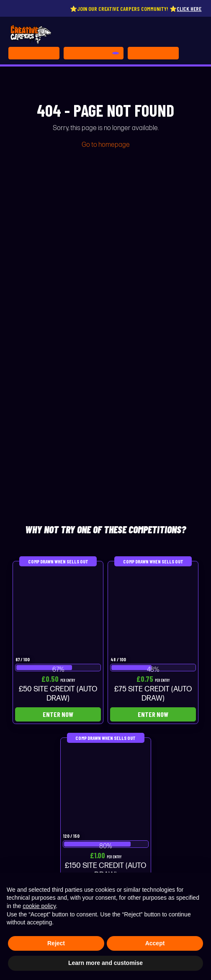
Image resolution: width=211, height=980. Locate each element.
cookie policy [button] (39, 906)
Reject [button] (56, 943)
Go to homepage (106, 145)
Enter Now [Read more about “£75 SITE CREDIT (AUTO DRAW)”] (153, 714)
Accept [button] (155, 943)
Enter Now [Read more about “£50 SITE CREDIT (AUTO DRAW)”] (58, 714)
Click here (193, 9)
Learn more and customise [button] (105, 963)
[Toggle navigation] (153, 53)
